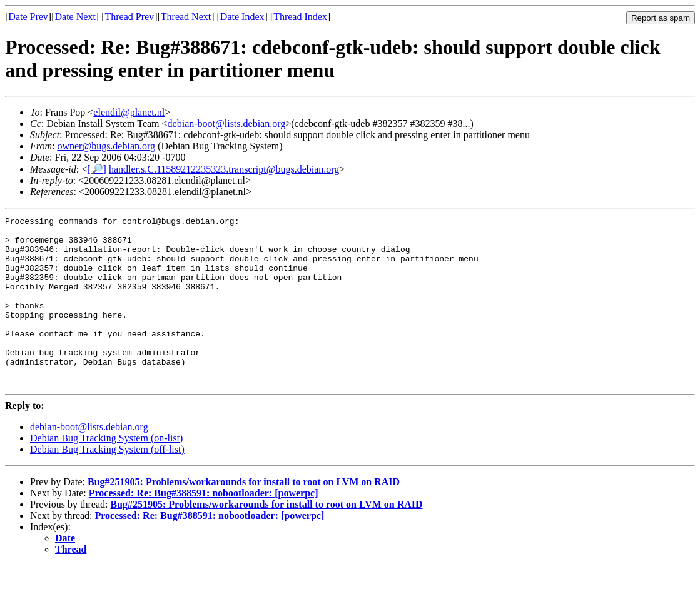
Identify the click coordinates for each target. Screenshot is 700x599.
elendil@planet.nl (129, 112)
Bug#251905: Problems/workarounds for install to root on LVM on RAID (244, 516)
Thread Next (186, 17)
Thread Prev (129, 17)
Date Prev (28, 17)
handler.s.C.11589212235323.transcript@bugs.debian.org (224, 169)
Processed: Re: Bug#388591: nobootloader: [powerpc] (204, 527)
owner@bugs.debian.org (106, 146)
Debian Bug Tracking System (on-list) (106, 472)
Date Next (75, 17)
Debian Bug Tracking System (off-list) (107, 483)
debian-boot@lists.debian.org (227, 123)
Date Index (242, 17)
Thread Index (300, 17)
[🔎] (97, 169)
